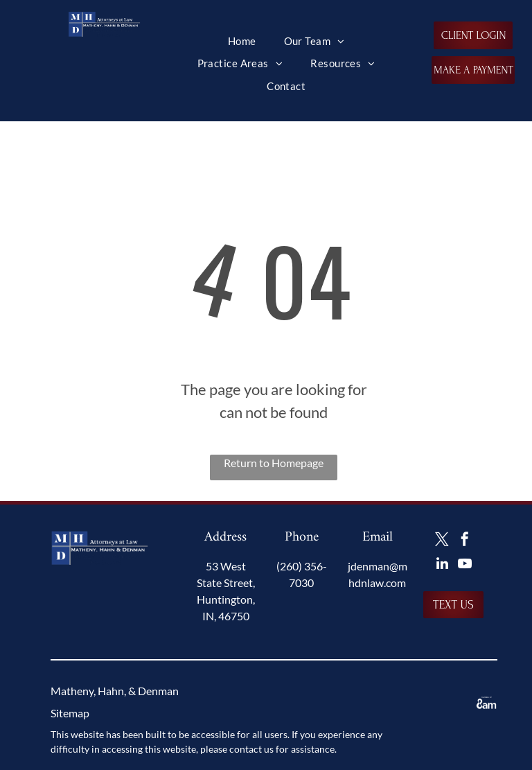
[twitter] (442, 541)
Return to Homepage (274, 463)
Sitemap (70, 713)
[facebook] (465, 541)
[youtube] (465, 565)
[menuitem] (242, 41)
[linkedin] (442, 565)
